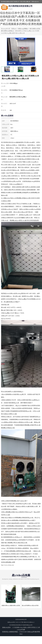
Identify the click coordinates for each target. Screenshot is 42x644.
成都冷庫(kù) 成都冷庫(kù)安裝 (11, 606)
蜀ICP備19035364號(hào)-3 (28, 622)
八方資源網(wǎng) (18, 627)
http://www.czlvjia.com (7, 565)
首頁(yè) (14, 29)
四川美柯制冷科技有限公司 (16, 625)
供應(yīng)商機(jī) (23, 29)
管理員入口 (35, 627)
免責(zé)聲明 (27, 627)
